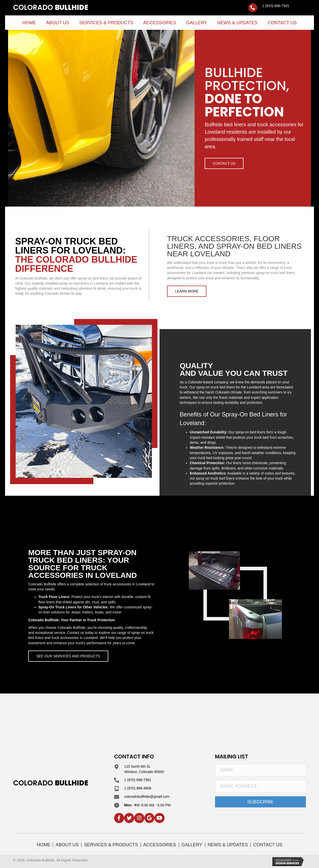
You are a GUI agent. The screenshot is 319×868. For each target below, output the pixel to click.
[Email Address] (260, 786)
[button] (224, 163)
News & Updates (228, 845)
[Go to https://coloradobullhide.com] (51, 8)
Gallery (192, 845)
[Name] (260, 770)
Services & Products (111, 845)
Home (43, 845)
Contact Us (268, 845)
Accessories (160, 845)
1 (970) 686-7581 (276, 6)
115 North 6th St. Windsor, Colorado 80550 (144, 769)
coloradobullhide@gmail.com (147, 797)
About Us (67, 845)
